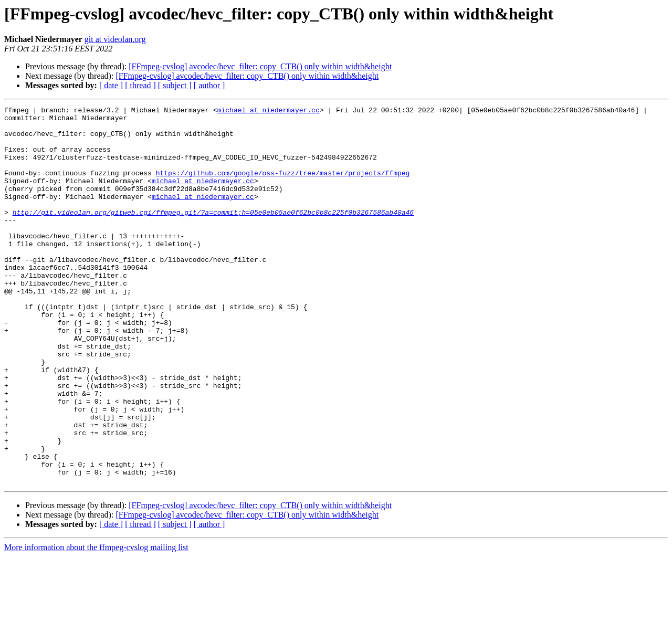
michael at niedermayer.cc (269, 111)
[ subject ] (175, 85)
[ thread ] (140, 85)
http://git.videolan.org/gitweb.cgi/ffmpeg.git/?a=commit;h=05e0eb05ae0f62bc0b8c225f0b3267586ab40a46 (213, 234)
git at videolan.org (115, 39)
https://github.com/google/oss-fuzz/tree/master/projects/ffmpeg (283, 187)
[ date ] (111, 85)
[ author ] (209, 85)
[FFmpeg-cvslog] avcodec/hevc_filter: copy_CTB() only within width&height (260, 66)
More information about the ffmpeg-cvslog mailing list (96, 623)
